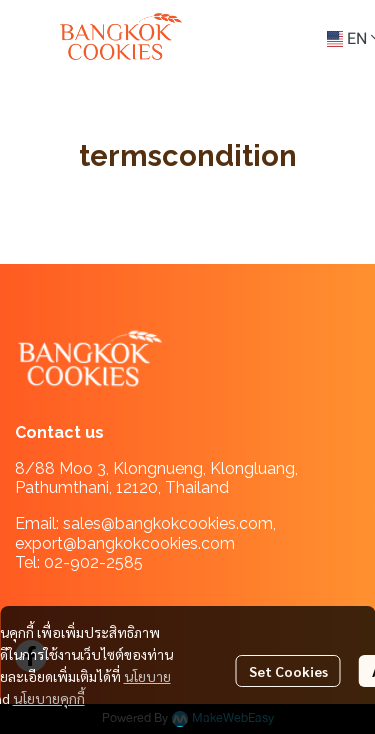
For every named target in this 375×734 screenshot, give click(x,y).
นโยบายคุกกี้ (49, 698)
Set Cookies (288, 671)
